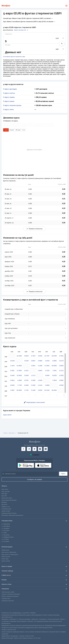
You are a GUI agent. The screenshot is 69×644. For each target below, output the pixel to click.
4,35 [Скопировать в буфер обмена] (64, 257)
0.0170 (61, 361)
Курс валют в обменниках (9, 552)
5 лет (24, 130)
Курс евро (4, 494)
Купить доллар (6, 557)
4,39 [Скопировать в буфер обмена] (64, 276)
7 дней (6, 130)
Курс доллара (6, 491)
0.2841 (12, 371)
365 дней (18, 130)
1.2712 (33, 375)
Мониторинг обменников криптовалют (12, 515)
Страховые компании (8, 601)
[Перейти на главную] (6, 6)
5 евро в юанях (9, 101)
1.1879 (12, 366)
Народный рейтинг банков (9, 513)
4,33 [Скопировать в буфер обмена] (64, 203)
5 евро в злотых (9, 93)
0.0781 (26, 380)
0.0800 (40, 361)
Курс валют (5, 489)
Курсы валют (7, 415)
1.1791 (26, 390)
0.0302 (61, 385)
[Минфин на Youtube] (46, 449)
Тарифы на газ (6, 507)
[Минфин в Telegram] (29, 449)
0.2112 (61, 371)
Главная (5, 433)
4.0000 (20, 380)
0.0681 (61, 380)
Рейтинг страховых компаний (10, 596)
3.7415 (33, 356)
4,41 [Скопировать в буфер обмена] (64, 281)
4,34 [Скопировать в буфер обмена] (64, 223)
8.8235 (55, 375)
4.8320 (40, 390)
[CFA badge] (6, 608)
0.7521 (61, 356)
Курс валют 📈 (13, 433)
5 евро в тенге (8, 110)
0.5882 (55, 361)
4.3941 (33, 366)
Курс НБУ (4, 496)
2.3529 (55, 380)
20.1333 (47, 390)
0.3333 (47, 361)
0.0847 (33, 361)
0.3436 (12, 375)
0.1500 (33, 385)
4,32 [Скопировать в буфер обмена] (64, 189)
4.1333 (47, 371)
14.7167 (47, 356)
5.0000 (47, 375)
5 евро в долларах (10, 89)
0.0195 (26, 361)
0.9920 (40, 371)
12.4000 (19, 371)
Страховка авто (6, 599)
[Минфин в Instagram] (40, 449)
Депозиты (4, 504)
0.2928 (26, 375)
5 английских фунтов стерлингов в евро (14, 57)
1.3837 (12, 390)
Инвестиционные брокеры (9, 500)
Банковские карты (7, 498)
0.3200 (40, 380)
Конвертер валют (6, 509)
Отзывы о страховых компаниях (11, 594)
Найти (63, 474)
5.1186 (33, 390)
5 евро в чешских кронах (12, 105)
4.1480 (40, 366)
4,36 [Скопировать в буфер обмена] (64, 266)
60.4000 (19, 390)
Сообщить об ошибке (35, 480)
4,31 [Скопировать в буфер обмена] (64, 199)
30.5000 (54, 366)
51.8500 (19, 366)
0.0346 (26, 385)
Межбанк (4, 502)
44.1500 (19, 356)
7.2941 (55, 371)
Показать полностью (34, 229)
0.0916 (12, 380)
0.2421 (26, 371)
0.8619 (26, 356)
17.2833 (47, 366)
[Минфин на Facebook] (23, 449)
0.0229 (12, 361)
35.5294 (54, 390)
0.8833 (61, 366)
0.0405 (12, 385)
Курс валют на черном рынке (10, 555)
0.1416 (40, 385)
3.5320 (40, 356)
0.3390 (33, 380)
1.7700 (20, 385)
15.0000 (19, 375)
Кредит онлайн (6, 511)
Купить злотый (6, 561)
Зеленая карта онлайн (8, 592)
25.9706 (54, 356)
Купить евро (5, 559)
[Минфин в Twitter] (34, 449)
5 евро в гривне (9, 97)
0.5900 (47, 385)
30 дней (12, 130)
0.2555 (61, 375)
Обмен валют (5, 550)
